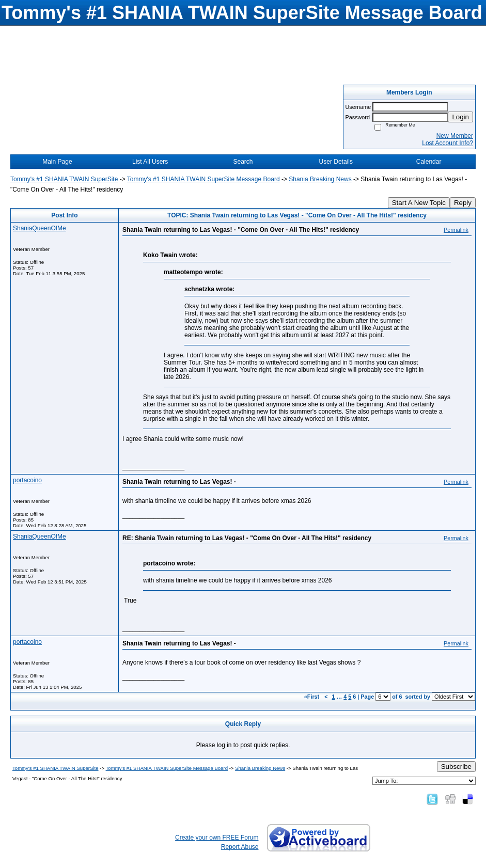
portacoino (27, 480)
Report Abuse (240, 847)
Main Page (57, 162)
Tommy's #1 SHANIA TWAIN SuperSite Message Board (203, 179)
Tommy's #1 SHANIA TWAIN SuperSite (64, 179)
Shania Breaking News (320, 179)
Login (460, 117)
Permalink (456, 230)
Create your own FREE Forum (217, 838)
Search (243, 162)
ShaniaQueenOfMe (40, 228)
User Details (336, 162)
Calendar (429, 162)
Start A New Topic (419, 203)
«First (312, 697)
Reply (463, 203)
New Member (455, 136)
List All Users (150, 162)
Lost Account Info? (448, 143)
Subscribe (456, 767)
